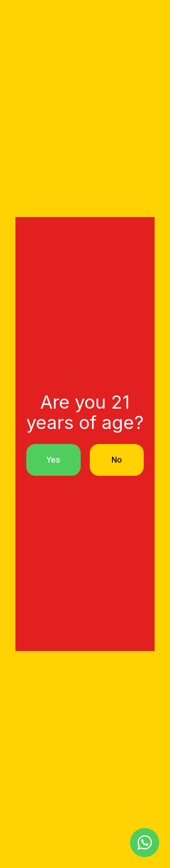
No (117, 460)
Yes (53, 460)
